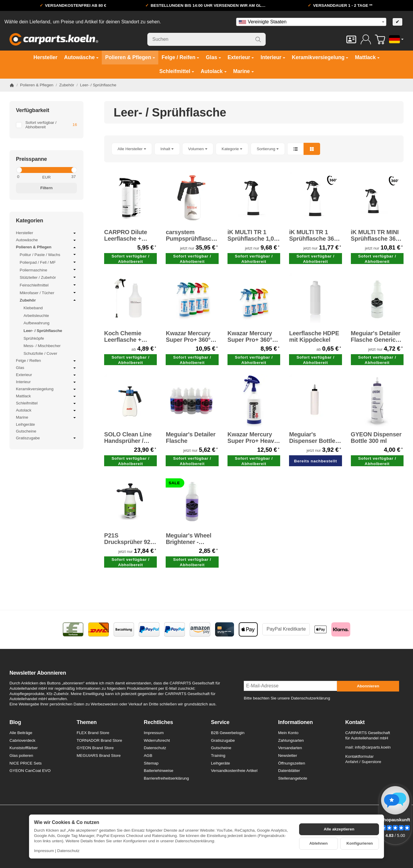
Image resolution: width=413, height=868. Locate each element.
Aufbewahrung (36, 323)
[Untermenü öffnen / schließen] (75, 233)
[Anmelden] (366, 39)
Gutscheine (26, 431)
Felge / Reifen (46, 361)
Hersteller (46, 233)
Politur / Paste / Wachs (49, 255)
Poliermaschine (49, 270)
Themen (87, 722)
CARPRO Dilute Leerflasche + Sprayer (126, 235)
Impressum (44, 851)
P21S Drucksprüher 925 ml (129, 539)
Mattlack (46, 396)
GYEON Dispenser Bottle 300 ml (376, 438)
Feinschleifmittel (49, 285)
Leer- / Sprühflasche (43, 331)
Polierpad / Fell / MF (49, 262)
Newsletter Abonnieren (38, 673)
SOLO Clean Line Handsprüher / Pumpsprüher (128, 438)
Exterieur (46, 375)
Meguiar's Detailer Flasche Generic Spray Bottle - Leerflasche (376, 336)
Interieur (46, 382)
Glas (46, 368)
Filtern (46, 188)
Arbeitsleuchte (36, 316)
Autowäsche (46, 240)
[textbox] (311, 22)
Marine (46, 418)
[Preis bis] (63, 177)
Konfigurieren (360, 843)
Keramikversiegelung (46, 389)
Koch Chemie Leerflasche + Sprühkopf (123, 336)
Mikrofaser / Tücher (49, 293)
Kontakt (355, 722)
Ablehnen (319, 843)
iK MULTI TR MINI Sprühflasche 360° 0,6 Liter (376, 235)
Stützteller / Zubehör (49, 277)
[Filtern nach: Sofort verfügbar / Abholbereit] (46, 125)
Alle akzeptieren (339, 829)
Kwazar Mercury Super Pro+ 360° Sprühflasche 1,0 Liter (189, 336)
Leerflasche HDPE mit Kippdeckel (314, 336)
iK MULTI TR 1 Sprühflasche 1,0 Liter (251, 235)
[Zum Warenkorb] (380, 39)
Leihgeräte (25, 424)
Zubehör (49, 300)
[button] (254, 149)
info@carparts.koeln (373, 747)
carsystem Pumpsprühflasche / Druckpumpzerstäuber (192, 235)
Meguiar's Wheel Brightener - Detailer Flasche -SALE (190, 539)
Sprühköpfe (34, 338)
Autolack (46, 411)
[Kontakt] (351, 39)
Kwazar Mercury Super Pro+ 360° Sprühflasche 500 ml (251, 336)
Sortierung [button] (268, 149)
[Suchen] (206, 39)
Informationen (295, 722)
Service (220, 722)
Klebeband (33, 308)
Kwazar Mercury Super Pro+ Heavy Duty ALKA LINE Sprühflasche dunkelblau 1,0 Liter (253, 438)
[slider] (19, 170)
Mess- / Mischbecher (42, 346)
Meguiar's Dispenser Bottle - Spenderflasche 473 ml (314, 438)
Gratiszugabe (46, 438)
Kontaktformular (359, 756)
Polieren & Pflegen (46, 247)
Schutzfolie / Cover (40, 353)
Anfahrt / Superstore (363, 762)
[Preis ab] (30, 177)
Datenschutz (68, 851)
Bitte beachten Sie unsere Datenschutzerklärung (287, 698)
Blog (15, 722)
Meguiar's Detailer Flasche (191, 438)
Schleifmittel (46, 404)
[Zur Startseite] (54, 39)
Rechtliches (158, 722)
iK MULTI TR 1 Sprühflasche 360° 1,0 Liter (314, 235)
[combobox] (311, 22)
